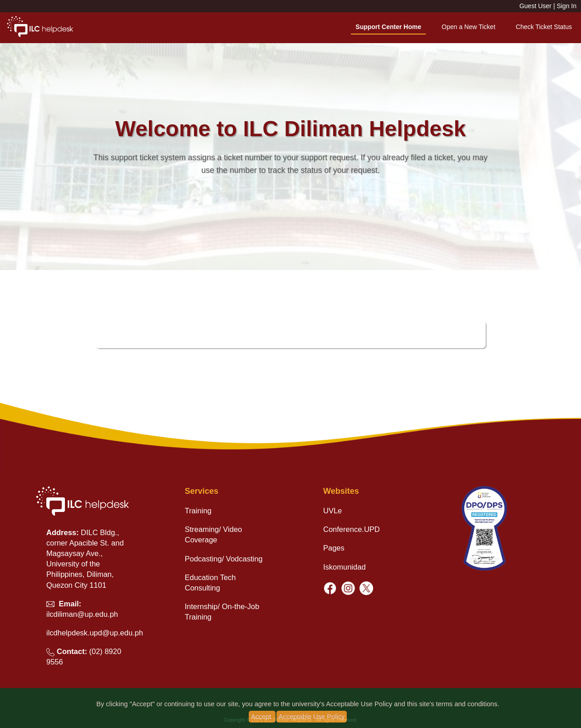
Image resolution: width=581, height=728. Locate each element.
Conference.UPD (352, 529)
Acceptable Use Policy (312, 717)
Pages (334, 548)
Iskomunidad (345, 567)
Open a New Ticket (468, 27)
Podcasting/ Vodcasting (224, 559)
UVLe (332, 511)
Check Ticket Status (544, 27)
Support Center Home (388, 27)
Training (198, 511)
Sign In (566, 6)
